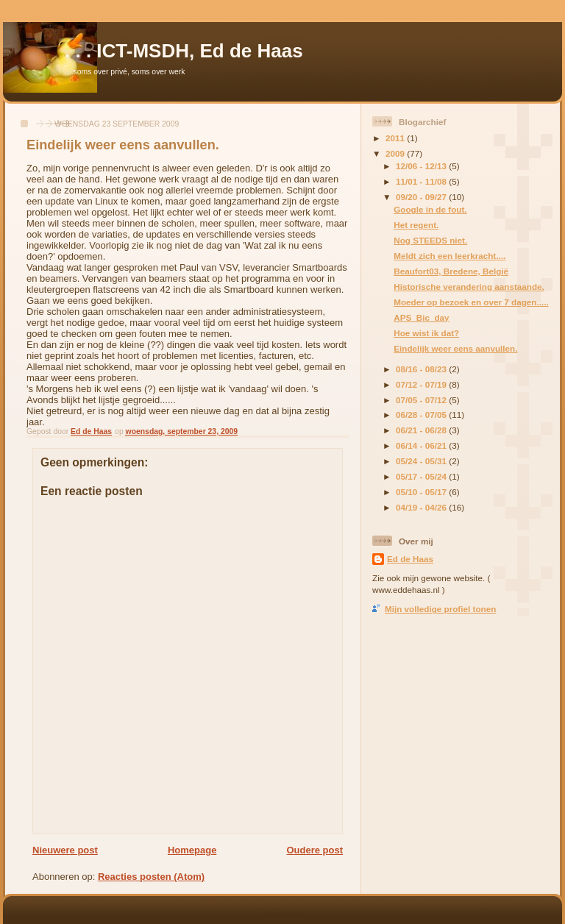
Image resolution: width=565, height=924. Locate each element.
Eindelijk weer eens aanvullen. (455, 348)
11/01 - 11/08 (422, 181)
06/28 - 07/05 (422, 415)
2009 (396, 153)
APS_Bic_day (421, 317)
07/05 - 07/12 (422, 400)
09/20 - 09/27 (422, 197)
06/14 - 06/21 (422, 445)
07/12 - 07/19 (422, 384)
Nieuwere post (65, 850)
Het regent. (416, 225)
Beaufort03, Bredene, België (451, 271)
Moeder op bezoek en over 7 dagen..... (471, 302)
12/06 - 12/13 (422, 166)
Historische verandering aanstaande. (469, 287)
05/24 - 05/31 (422, 461)
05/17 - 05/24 (422, 476)
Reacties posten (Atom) (151, 877)
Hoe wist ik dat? (426, 333)
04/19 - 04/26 (422, 507)
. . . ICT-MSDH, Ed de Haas (184, 51)
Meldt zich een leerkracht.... (449, 256)
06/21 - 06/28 (422, 430)
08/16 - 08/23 (422, 369)
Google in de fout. (430, 209)
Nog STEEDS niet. (430, 240)
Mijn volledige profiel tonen (440, 609)
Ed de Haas (410, 559)
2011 (396, 138)
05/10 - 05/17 (422, 492)
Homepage (192, 850)
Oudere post (315, 850)
